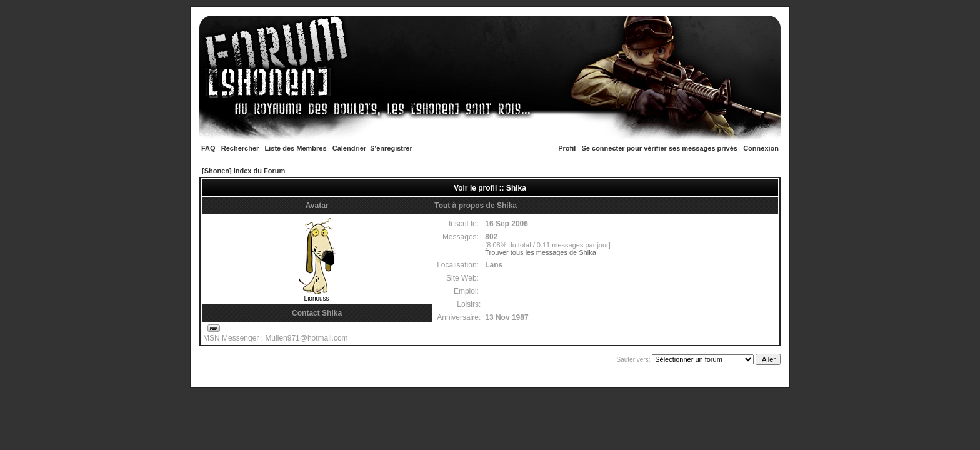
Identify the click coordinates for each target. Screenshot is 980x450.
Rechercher (240, 148)
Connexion (761, 148)
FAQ (208, 148)
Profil (567, 148)
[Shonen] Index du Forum (243, 171)
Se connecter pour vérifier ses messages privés (660, 148)
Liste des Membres (296, 148)
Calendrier (349, 148)
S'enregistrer (391, 148)
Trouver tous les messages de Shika (541, 252)
